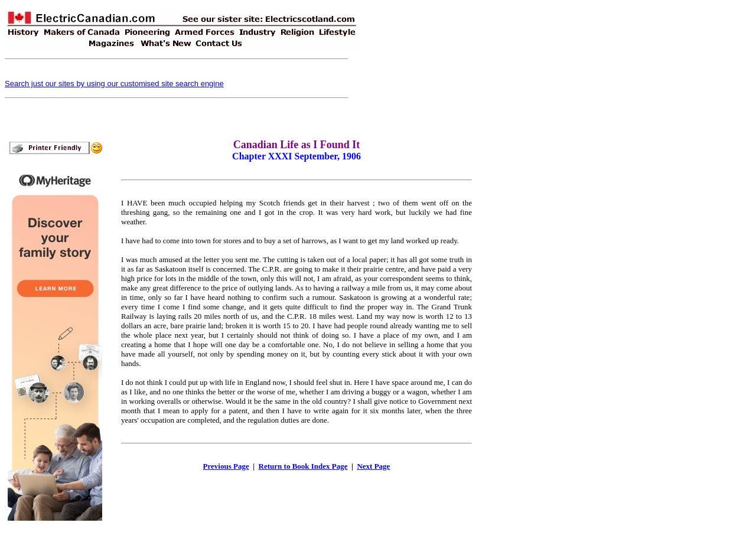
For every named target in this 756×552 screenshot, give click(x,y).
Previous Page (226, 466)
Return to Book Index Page (303, 466)
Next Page (373, 466)
